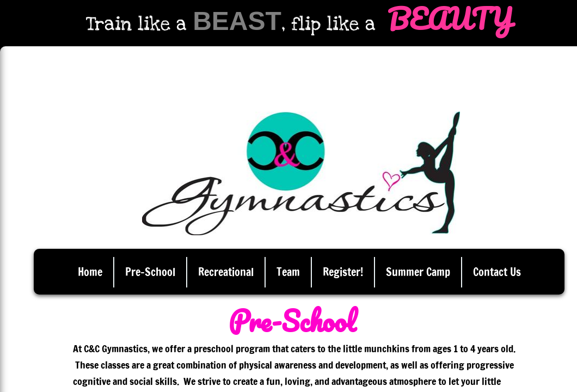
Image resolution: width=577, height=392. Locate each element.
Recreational (226, 272)
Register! (343, 272)
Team (288, 272)
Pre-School (150, 272)
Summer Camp (418, 272)
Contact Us (497, 272)
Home (90, 272)
